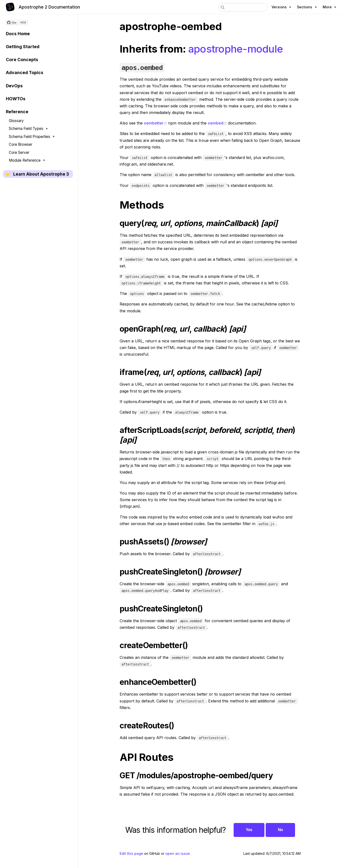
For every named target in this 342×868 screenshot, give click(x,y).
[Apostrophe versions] (281, 7)
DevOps (14, 86)
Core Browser (21, 144)
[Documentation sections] (307, 7)
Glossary (16, 121)
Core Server (19, 152)
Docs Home (18, 34)
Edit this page (131, 853)
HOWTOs (16, 99)
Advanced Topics (25, 73)
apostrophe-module (235, 49)
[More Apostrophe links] (329, 7)
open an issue (178, 853)
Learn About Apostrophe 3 (41, 174)
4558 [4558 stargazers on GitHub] (23, 23)
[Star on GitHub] (12, 23)
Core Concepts (22, 60)
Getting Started (23, 47)
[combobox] (243, 7)
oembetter (156, 123)
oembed (218, 123)
